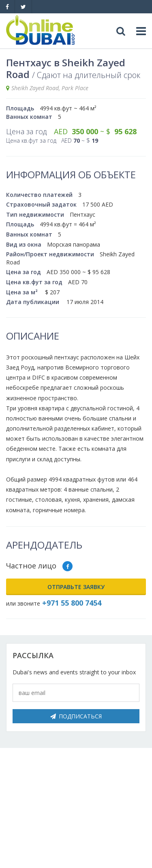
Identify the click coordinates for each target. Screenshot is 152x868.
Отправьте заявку (76, 587)
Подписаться (76, 716)
